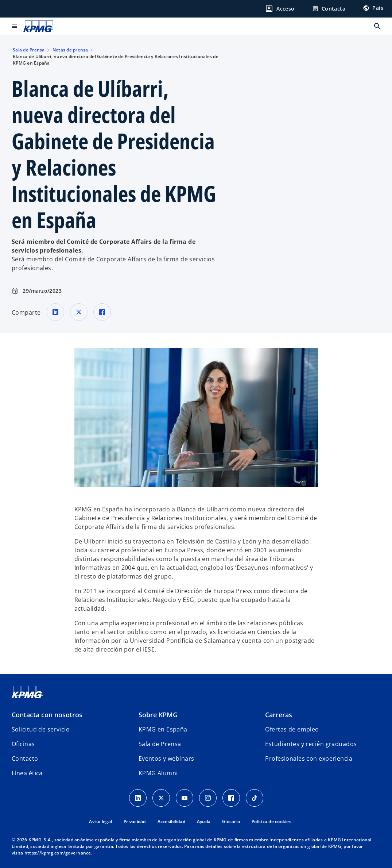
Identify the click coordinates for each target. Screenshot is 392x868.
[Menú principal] (15, 26)
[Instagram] (208, 798)
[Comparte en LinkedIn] (55, 312)
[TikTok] (255, 798)
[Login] (280, 9)
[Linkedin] (138, 798)
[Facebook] (231, 798)
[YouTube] (185, 798)
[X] (161, 798)
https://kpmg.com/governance (58, 853)
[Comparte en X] (79, 312)
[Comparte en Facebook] (102, 312)
